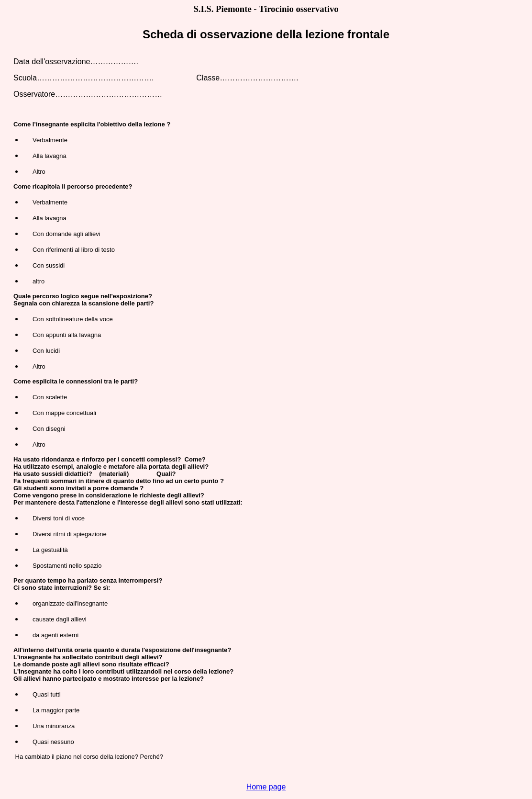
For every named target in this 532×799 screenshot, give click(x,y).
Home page (266, 787)
